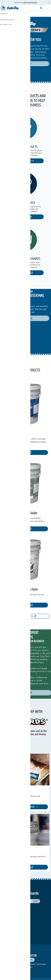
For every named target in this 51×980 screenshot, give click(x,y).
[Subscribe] (29, 960)
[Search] (36, 901)
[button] (47, 8)
